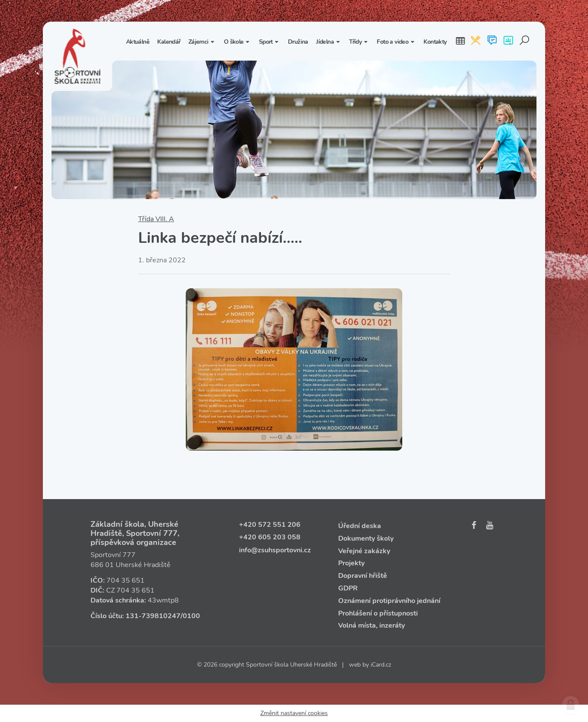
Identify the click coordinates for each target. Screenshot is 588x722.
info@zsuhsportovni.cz (275, 550)
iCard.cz (381, 665)
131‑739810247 (153, 616)
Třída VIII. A (156, 219)
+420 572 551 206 (270, 525)
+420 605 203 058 (270, 537)
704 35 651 (126, 580)
